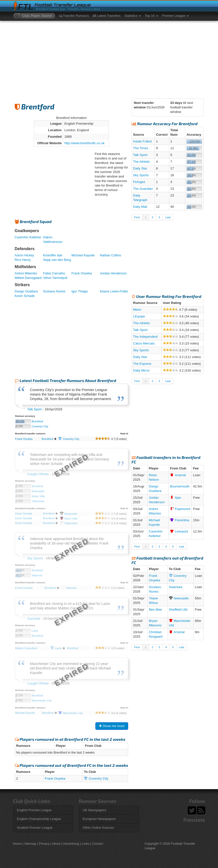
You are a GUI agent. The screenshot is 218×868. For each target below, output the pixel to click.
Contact (97, 844)
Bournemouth (180, 486)
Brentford (37, 421)
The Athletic (142, 162)
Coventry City (40, 426)
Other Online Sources (98, 828)
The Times (141, 148)
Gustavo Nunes (54, 291)
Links (85, 844)
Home (17, 844)
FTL (26, 7)
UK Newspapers (95, 810)
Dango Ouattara (26, 291)
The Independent (145, 337)
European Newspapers (99, 819)
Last (168, 217)
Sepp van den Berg (57, 260)
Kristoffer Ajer (53, 255)
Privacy (44, 844)
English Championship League (39, 819)
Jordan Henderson (113, 273)
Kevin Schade (25, 296)
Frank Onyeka (82, 273)
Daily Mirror (141, 370)
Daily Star (140, 168)
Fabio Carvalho (54, 273)
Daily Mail (140, 207)
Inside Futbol (142, 141)
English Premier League (34, 810)
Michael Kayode (83, 255)
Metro (137, 310)
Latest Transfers (107, 16)
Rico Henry (23, 260)
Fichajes (139, 182)
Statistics (133, 16)
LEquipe (139, 316)
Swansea (176, 587)
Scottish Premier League (35, 828)
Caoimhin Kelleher (28, 237)
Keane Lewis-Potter (114, 291)
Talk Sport (35, 409)
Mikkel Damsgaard (28, 278)
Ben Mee (155, 610)
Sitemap (30, 844)
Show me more (112, 726)
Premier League (175, 16)
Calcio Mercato (144, 343)
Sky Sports (141, 175)
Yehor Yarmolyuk (55, 278)
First (137, 217)
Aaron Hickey (24, 255)
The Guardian (143, 189)
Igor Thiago (80, 291)
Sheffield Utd (178, 610)
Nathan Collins (111, 255)
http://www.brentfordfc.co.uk (84, 143)
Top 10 (152, 16)
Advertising (71, 844)
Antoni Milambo (26, 273)
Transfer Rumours (74, 16)
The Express (142, 364)
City (69, 439)
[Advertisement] (109, 58)
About (56, 844)
